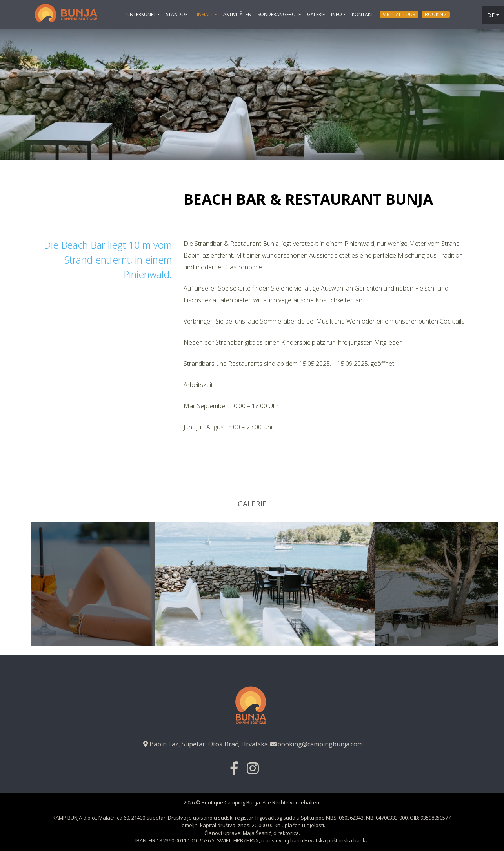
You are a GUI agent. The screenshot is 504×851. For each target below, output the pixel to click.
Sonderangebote (279, 14)
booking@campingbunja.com (316, 744)
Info (337, 14)
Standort (178, 14)
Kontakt (363, 14)
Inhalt (205, 14)
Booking (436, 14)
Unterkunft (141, 14)
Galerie (316, 14)
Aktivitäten (237, 14)
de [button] (491, 15)
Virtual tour (399, 14)
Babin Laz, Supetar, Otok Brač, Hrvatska (205, 744)
